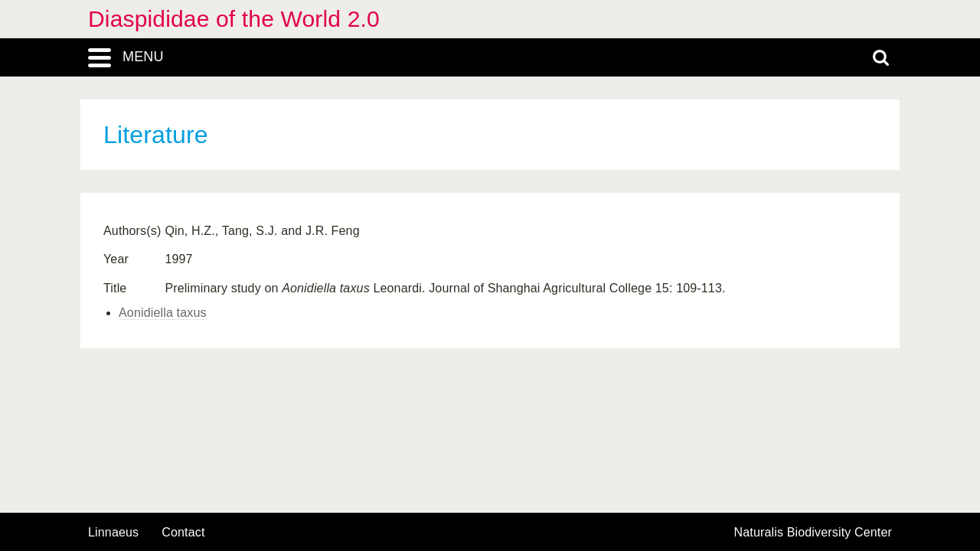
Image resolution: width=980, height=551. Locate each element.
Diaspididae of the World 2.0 (234, 19)
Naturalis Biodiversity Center (813, 533)
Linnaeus (113, 533)
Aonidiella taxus (163, 313)
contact (183, 532)
